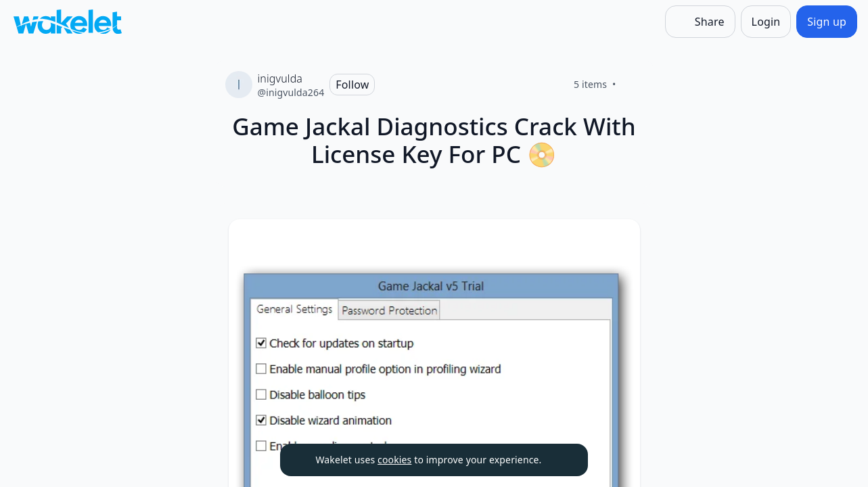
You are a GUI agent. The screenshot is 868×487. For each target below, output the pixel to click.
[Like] (633, 85)
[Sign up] (827, 22)
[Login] (766, 22)
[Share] (700, 22)
